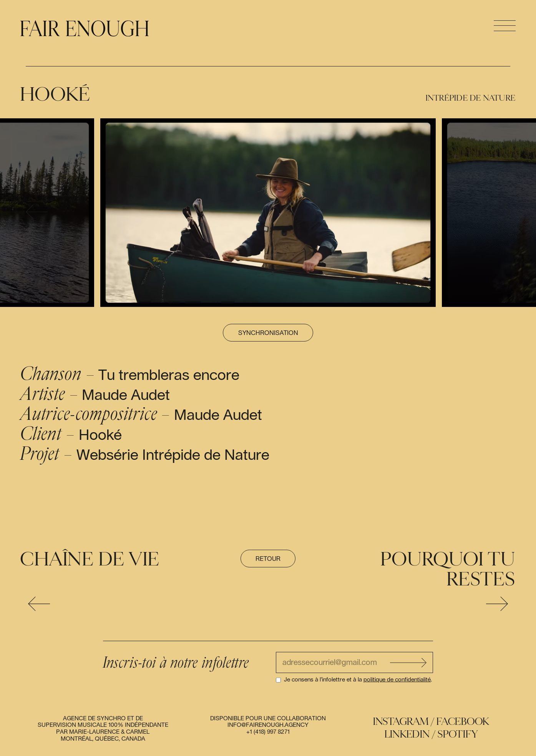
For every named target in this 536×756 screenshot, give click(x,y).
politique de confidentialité (397, 680)
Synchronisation (268, 333)
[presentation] (37, 213)
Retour (268, 559)
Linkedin (407, 734)
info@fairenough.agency (268, 725)
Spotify (458, 734)
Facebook (463, 722)
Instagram (401, 722)
